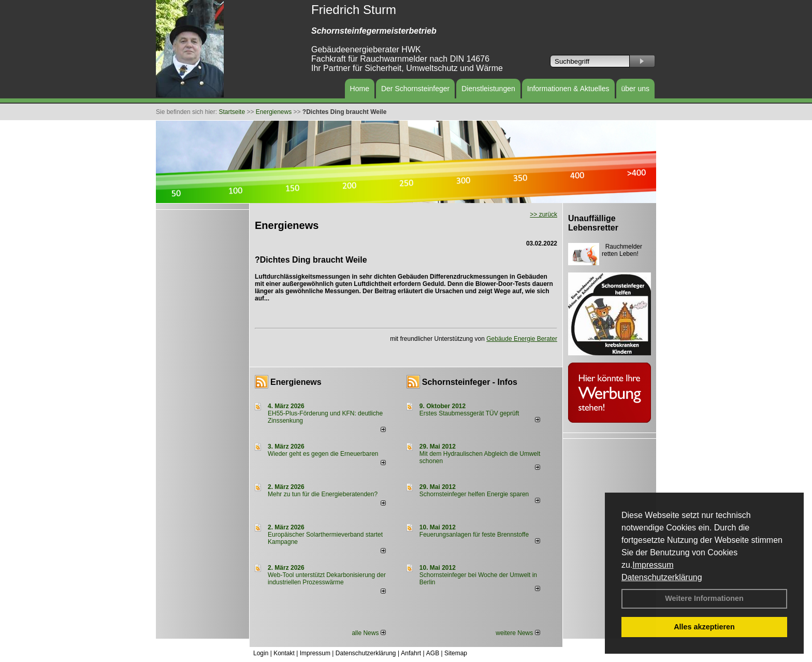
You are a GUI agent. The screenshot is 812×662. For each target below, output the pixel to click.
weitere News (518, 633)
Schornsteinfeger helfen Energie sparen (474, 494)
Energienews (296, 382)
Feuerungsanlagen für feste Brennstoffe (474, 535)
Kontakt (284, 653)
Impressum (653, 565)
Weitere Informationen (704, 598)
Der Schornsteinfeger (415, 89)
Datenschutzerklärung (662, 577)
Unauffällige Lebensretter (593, 223)
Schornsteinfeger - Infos (470, 382)
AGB (433, 653)
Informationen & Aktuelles (568, 89)
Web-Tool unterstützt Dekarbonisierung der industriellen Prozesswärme (327, 579)
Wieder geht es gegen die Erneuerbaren (323, 454)
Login (261, 653)
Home (360, 89)
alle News (368, 633)
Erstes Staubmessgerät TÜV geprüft (469, 413)
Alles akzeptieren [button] (704, 627)
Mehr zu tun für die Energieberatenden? (323, 494)
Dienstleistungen (488, 89)
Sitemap (456, 653)
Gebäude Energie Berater (522, 339)
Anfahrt (411, 653)
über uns (635, 89)
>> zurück (543, 214)
